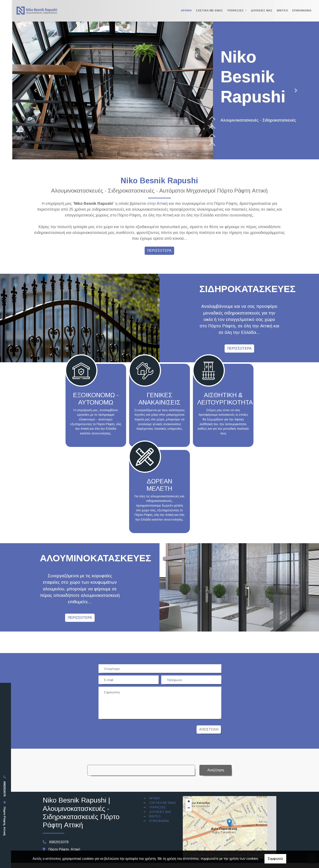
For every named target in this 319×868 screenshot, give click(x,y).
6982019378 (5, 789)
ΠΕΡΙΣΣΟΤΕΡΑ (159, 251)
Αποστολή (209, 729)
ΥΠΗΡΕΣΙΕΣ (236, 10)
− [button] (189, 808)
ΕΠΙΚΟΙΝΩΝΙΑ (302, 10)
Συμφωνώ (275, 859)
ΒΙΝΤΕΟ (282, 10)
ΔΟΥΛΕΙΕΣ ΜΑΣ (262, 10)
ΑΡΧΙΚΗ (186, 10)
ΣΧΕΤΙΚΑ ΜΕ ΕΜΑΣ (209, 10)
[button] (35, 90)
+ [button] (189, 802)
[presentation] (132, 730)
